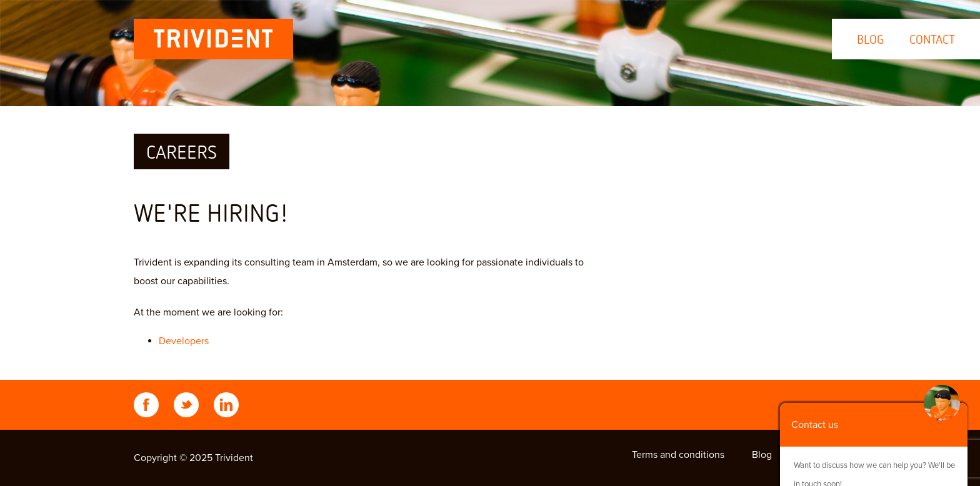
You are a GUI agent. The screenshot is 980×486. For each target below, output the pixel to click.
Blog (871, 39)
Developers (184, 341)
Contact (932, 39)
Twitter (186, 405)
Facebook (146, 405)
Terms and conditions (678, 455)
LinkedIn (226, 405)
